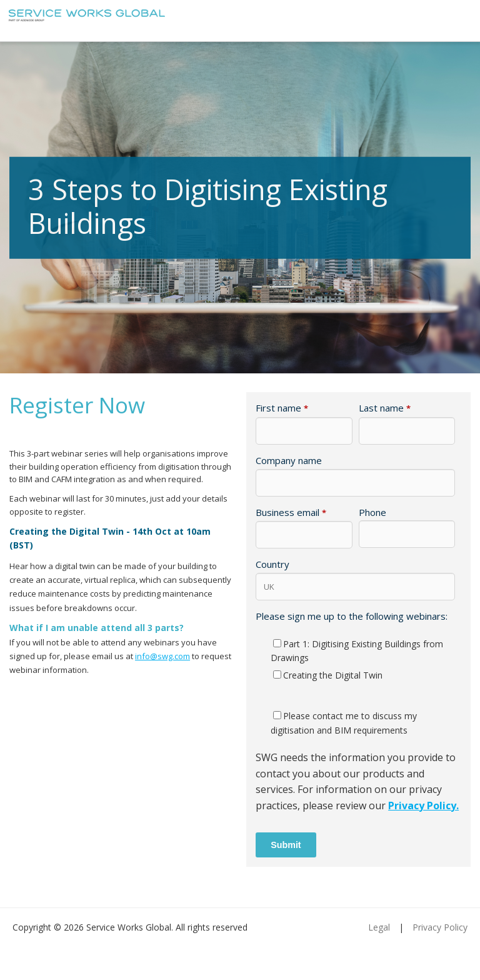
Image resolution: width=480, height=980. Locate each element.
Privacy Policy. (423, 806)
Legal (379, 927)
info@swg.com (162, 656)
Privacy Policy (440, 927)
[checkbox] (355, 660)
